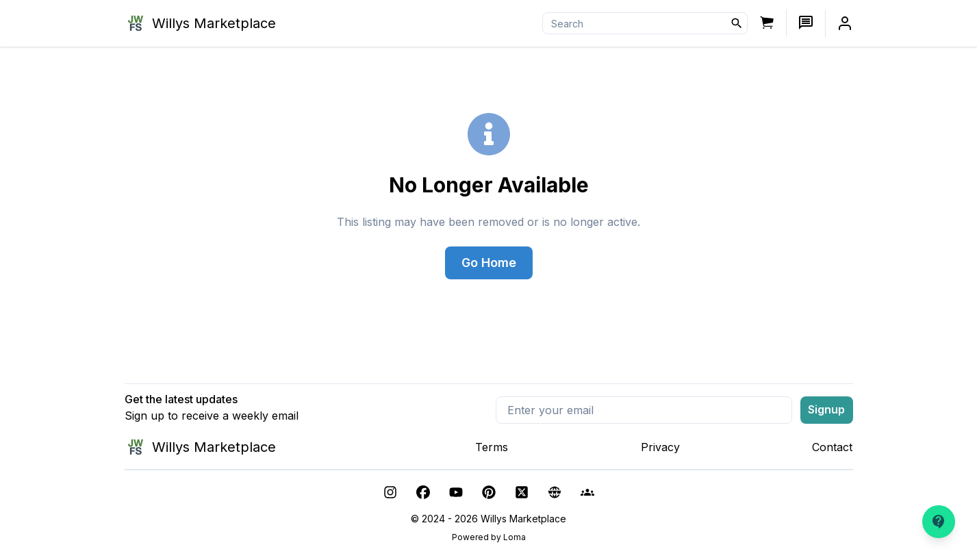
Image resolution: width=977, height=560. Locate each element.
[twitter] (522, 492)
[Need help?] (939, 522)
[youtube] (456, 492)
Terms (492, 447)
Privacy (660, 447)
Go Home (489, 263)
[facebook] (423, 492)
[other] (555, 492)
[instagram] (390, 492)
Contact (832, 447)
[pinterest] (489, 492)
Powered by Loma (489, 537)
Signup (826, 409)
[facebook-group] (587, 492)
